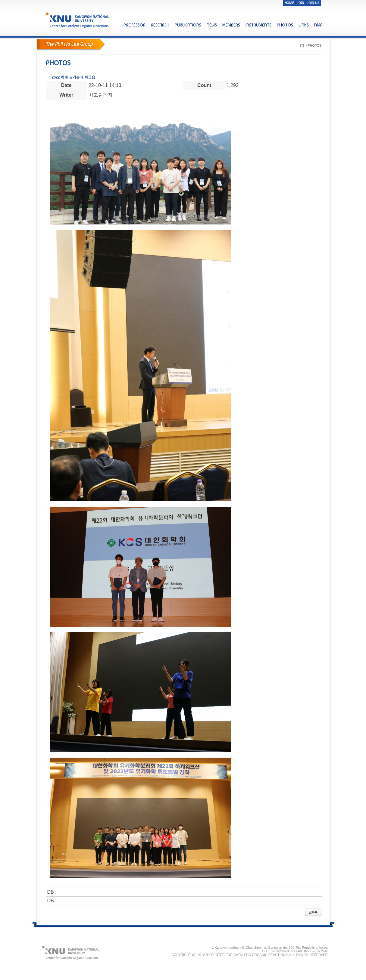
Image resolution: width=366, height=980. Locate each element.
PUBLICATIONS (188, 25)
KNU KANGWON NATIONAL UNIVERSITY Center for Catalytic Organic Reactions (78, 20)
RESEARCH (160, 25)
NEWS (212, 25)
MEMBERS (231, 25)
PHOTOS (285, 25)
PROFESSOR (135, 25)
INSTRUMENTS (258, 25)
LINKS (304, 25)
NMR (318, 25)
